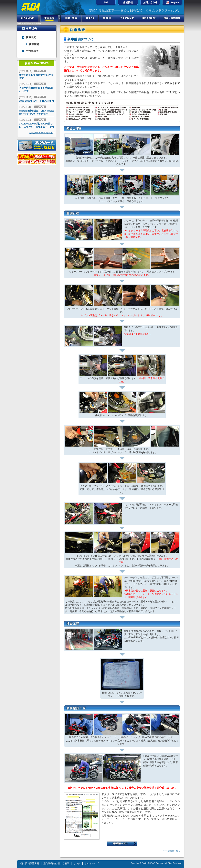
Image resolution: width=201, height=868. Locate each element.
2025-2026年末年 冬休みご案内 (36, 101)
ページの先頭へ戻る (171, 851)
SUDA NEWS (28, 18)
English (172, 3)
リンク (77, 863)
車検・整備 (71, 18)
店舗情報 (128, 3)
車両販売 (49, 18)
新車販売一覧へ (122, 844)
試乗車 (107, 18)
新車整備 (34, 44)
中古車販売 (32, 51)
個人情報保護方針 (30, 863)
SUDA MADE (149, 18)
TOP (106, 3)
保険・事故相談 (172, 18)
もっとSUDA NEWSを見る (41, 133)
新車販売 (31, 37)
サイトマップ (92, 863)
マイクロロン (127, 18)
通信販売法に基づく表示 (56, 863)
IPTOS (90, 18)
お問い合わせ (150, 3)
